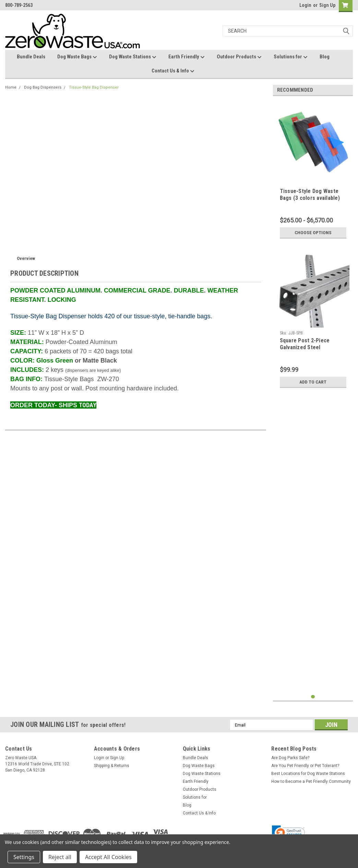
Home (11, 87)
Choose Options (313, 232)
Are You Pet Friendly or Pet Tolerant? (305, 768)
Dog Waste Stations (133, 57)
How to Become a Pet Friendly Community (311, 784)
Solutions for (291, 57)
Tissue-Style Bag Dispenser (94, 87)
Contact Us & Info (173, 71)
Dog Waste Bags (77, 57)
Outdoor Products (239, 57)
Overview (26, 258)
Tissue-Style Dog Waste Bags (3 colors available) (310, 195)
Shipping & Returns (112, 768)
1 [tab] (313, 700)
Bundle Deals (31, 57)
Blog (325, 57)
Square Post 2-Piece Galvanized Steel (305, 344)
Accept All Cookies (108, 857)
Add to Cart (313, 382)
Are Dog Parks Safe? (290, 761)
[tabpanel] (313, 172)
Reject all (60, 857)
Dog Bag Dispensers (43, 87)
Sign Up (327, 5)
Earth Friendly (187, 57)
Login (305, 5)
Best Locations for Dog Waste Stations (308, 776)
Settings (24, 857)
